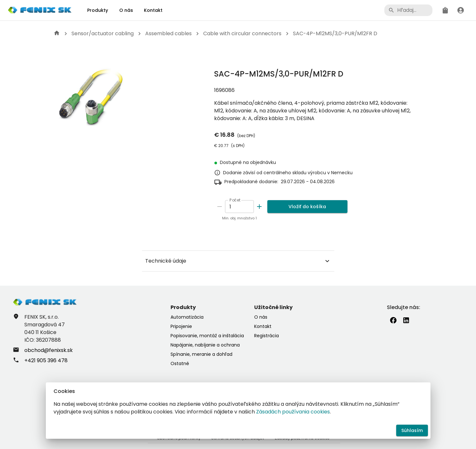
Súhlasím (412, 431)
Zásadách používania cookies (293, 412)
